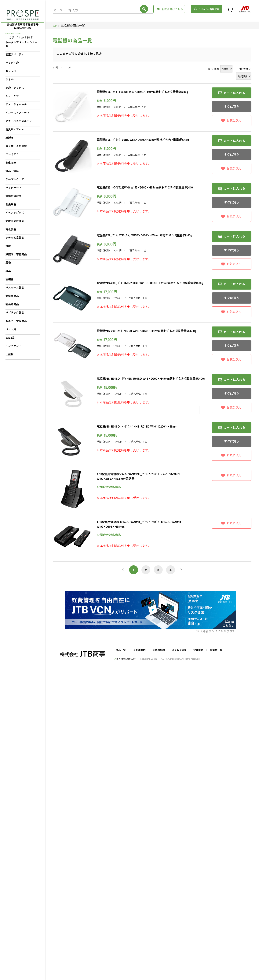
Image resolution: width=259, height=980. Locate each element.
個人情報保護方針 (126, 659)
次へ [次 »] (181, 570)
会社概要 (198, 650)
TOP (54, 25)
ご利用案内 (139, 650)
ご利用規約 (159, 650)
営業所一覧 (216, 650)
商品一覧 (121, 650)
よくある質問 (179, 650)
